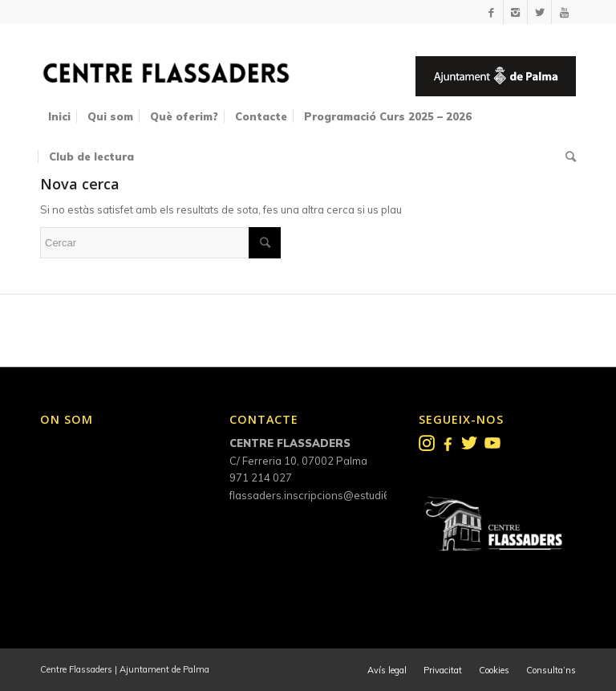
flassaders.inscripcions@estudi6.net (319, 495)
